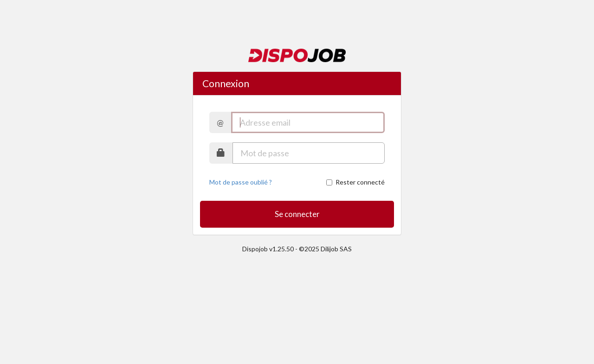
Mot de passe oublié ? (241, 182)
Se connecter (297, 214)
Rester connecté (355, 182)
